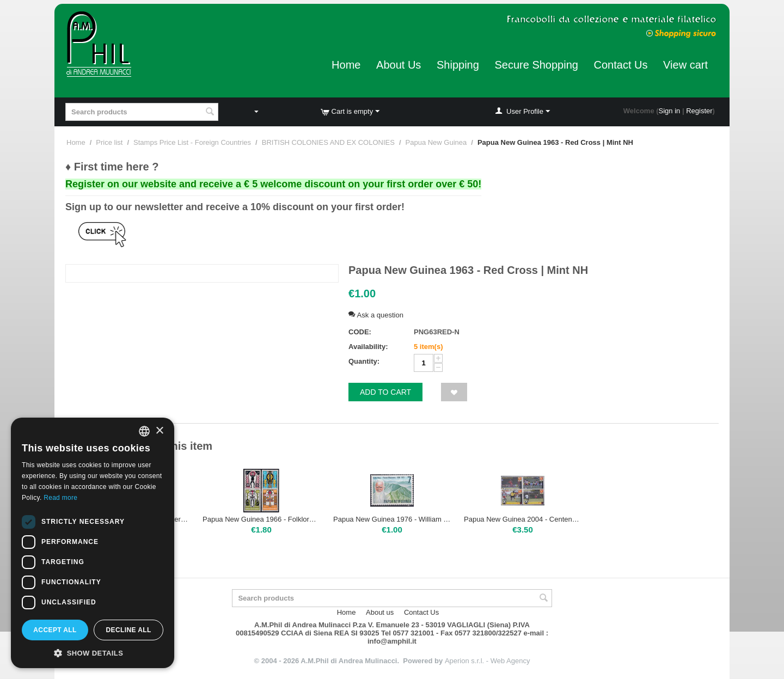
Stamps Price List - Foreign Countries (192, 142)
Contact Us (621, 65)
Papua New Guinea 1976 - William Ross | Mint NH (392, 519)
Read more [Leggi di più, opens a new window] (60, 498)
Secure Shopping (536, 65)
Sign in (670, 111)
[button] (93, 652)
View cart (685, 65)
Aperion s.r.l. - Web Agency (488, 661)
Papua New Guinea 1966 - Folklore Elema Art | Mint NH (261, 519)
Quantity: (364, 361)
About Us (399, 65)
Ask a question (376, 315)
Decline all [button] (128, 630)
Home (346, 65)
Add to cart (385, 392)
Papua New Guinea (436, 142)
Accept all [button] (55, 630)
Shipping (458, 65)
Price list (109, 142)
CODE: (360, 332)
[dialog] (93, 543)
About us (380, 612)
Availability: (368, 347)
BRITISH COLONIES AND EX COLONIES (328, 142)
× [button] (159, 431)
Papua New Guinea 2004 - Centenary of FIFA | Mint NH (523, 519)
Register (699, 111)
